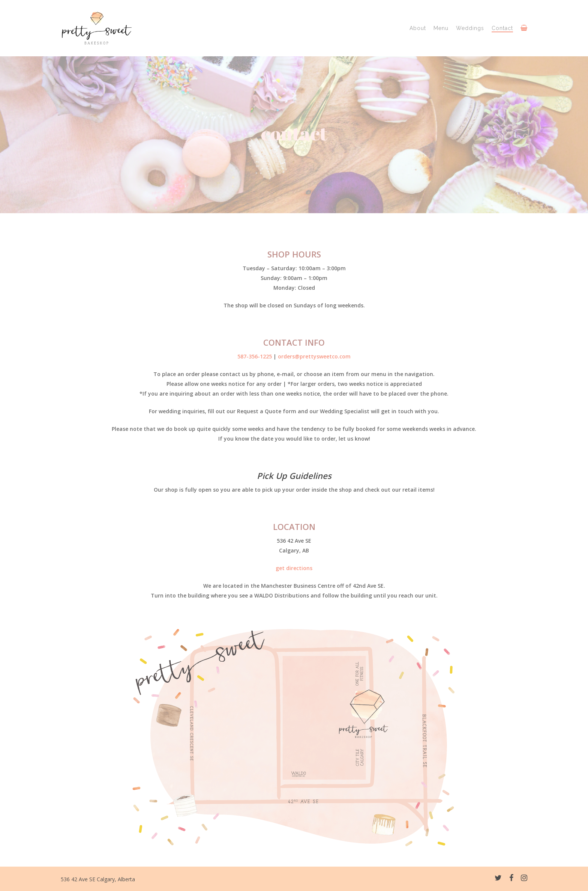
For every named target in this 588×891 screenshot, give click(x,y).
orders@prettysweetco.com (314, 356)
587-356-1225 (255, 356)
